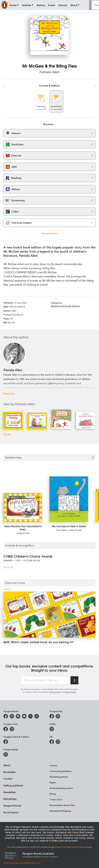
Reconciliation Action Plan (62, 805)
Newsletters (10, 792)
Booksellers (10, 772)
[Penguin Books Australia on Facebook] (6, 716)
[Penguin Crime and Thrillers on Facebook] (6, 742)
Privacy (53, 794)
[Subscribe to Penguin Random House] (74, 680)
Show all (8, 567)
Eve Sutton (62, 530)
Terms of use (56, 799)
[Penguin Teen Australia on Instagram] (12, 729)
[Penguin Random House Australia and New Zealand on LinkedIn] (30, 716)
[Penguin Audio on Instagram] (6, 754)
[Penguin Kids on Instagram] (58, 716)
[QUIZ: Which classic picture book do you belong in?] (49, 615)
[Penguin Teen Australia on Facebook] (6, 729)
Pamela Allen (50, 72)
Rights (53, 782)
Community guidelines (60, 771)
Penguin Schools (12, 806)
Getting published (13, 785)
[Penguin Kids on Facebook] (52, 716)
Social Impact (11, 812)
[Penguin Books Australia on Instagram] (12, 716)
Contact (8, 779)
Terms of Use (54, 692)
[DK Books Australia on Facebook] (52, 742)
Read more (9, 393)
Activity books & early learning (65, 306)
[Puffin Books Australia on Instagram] (52, 729)
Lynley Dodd (23, 533)
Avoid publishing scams (61, 788)
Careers (53, 765)
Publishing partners (59, 777)
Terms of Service (79, 847)
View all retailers (50, 233)
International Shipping (60, 811)
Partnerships (10, 799)
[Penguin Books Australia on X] (18, 716)
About (7, 765)
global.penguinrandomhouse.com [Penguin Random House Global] (22, 863)
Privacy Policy (70, 692)
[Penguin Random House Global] (13, 855)
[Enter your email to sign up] (46, 680)
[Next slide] (93, 458)
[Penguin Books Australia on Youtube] (24, 716)
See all (7, 434)
